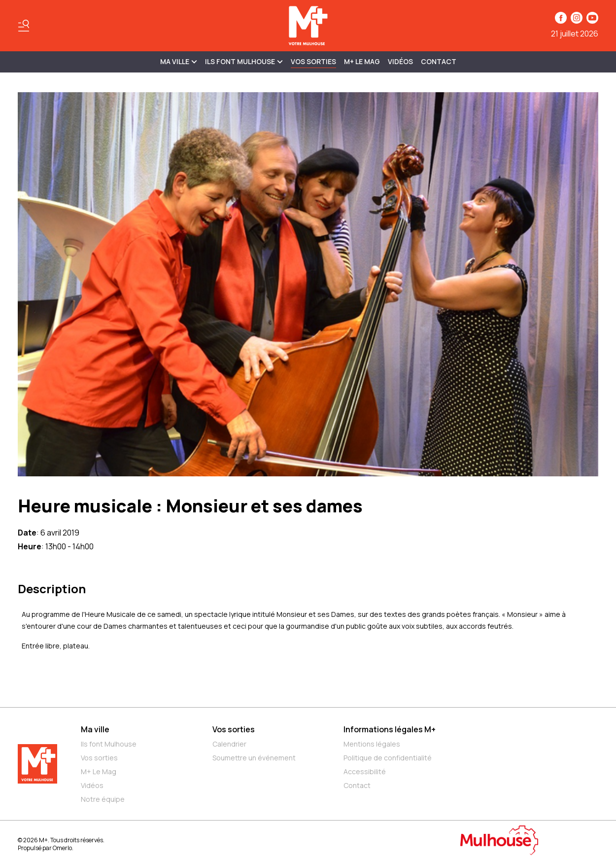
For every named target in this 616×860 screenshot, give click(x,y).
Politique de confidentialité (388, 758)
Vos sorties (313, 61)
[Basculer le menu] (24, 26)
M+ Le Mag (362, 61)
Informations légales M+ (390, 729)
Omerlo (62, 848)
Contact (439, 61)
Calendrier (229, 744)
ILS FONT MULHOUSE (244, 61)
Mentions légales (372, 744)
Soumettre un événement (254, 758)
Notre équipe (103, 799)
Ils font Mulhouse (109, 744)
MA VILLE (179, 61)
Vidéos (400, 61)
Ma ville (95, 729)
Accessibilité (365, 771)
